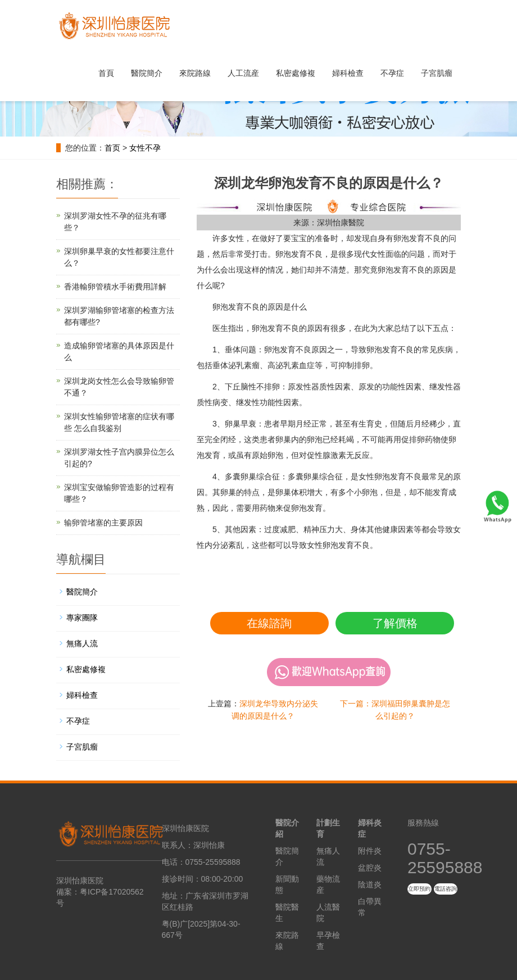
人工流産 (243, 73)
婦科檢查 (348, 73)
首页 (112, 148)
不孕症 (392, 73)
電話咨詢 (446, 889)
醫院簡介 (147, 73)
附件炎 (370, 851)
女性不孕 (145, 148)
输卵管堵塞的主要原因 (103, 523)
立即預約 (419, 889)
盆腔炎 (370, 868)
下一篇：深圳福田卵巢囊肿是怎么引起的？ (395, 710)
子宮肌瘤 (437, 73)
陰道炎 (370, 884)
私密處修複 (296, 73)
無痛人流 (82, 643)
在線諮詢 (269, 623)
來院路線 (195, 73)
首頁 (106, 73)
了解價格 (395, 623)
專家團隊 (82, 618)
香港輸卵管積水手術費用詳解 (115, 287)
